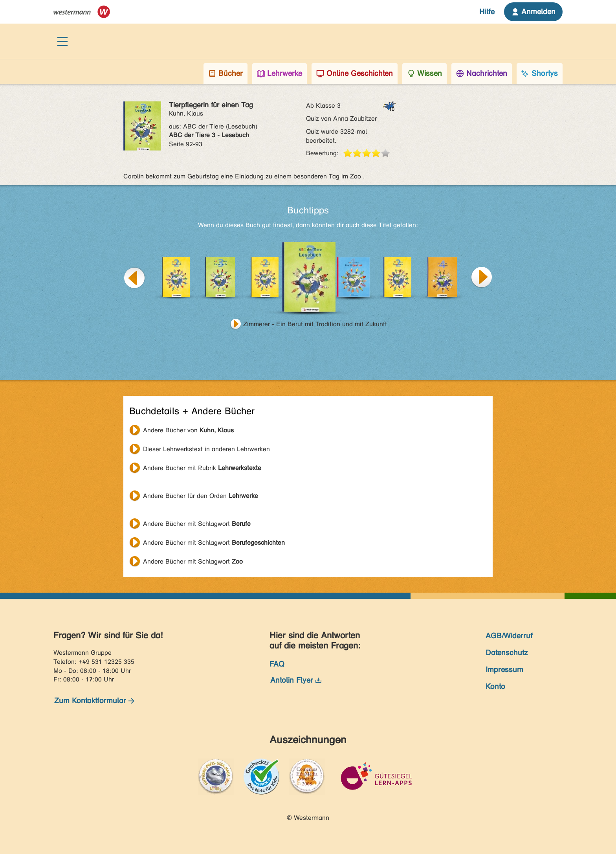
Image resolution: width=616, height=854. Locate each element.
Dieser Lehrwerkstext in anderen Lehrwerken (206, 449)
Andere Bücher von (188, 430)
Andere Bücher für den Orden (201, 496)
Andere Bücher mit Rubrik (202, 468)
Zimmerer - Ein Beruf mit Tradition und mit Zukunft (315, 324)
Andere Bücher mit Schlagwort (197, 524)
